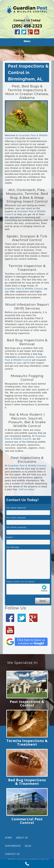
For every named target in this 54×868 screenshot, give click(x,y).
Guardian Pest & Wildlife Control (24, 289)
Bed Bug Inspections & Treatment (27, 782)
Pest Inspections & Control (27, 703)
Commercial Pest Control (27, 821)
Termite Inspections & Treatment (27, 742)
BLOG (28, 846)
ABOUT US (22, 838)
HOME (8, 838)
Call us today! (27, 489)
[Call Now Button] (27, 864)
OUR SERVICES (13, 846)
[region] (27, 53)
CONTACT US (12, 854)
